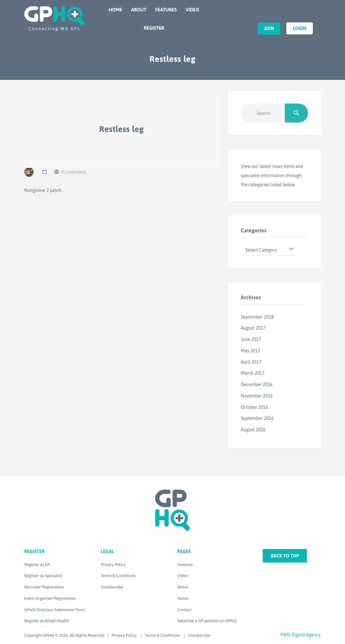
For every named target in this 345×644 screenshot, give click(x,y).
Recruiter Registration (44, 587)
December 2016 (257, 384)
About (139, 10)
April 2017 (251, 362)
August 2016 (253, 429)
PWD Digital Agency (301, 635)
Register (154, 28)
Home (116, 10)
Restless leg (122, 129)
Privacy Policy (113, 565)
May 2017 (251, 351)
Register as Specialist (43, 576)
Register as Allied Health (47, 621)
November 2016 (257, 396)
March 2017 (253, 373)
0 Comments (74, 172)
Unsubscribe (112, 587)
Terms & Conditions (118, 576)
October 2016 (255, 407)
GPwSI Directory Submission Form (55, 610)
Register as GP (37, 565)
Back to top (285, 556)
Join (269, 28)
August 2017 (253, 328)
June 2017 (251, 339)
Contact (184, 610)
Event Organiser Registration (50, 598)
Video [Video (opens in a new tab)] (182, 576)
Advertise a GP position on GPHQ (207, 621)
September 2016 (257, 418)
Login (299, 28)
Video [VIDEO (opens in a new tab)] (193, 10)
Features (166, 10)
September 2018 (257, 317)
